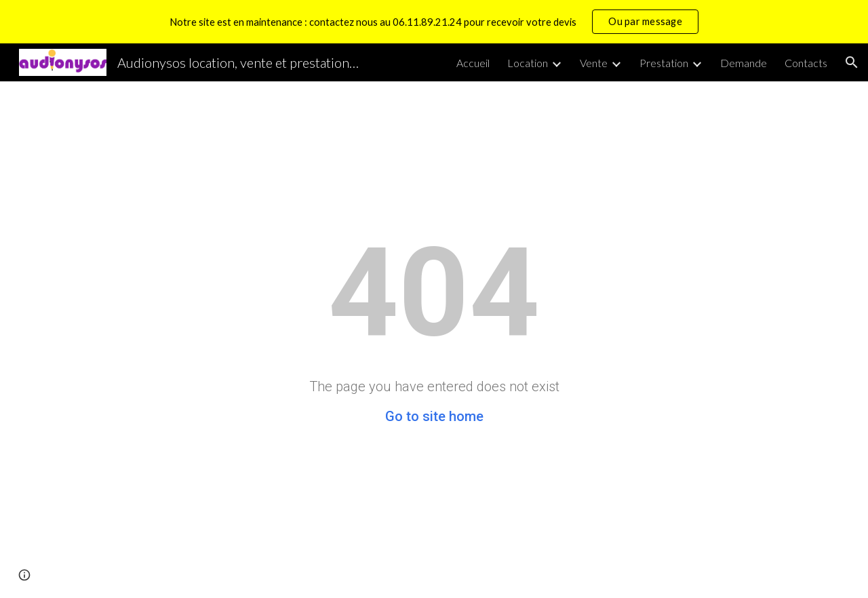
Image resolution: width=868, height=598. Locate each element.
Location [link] (528, 63)
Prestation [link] (664, 63)
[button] (852, 62)
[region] (434, 22)
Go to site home (434, 416)
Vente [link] (594, 63)
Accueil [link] (473, 63)
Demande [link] (744, 63)
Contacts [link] (806, 63)
